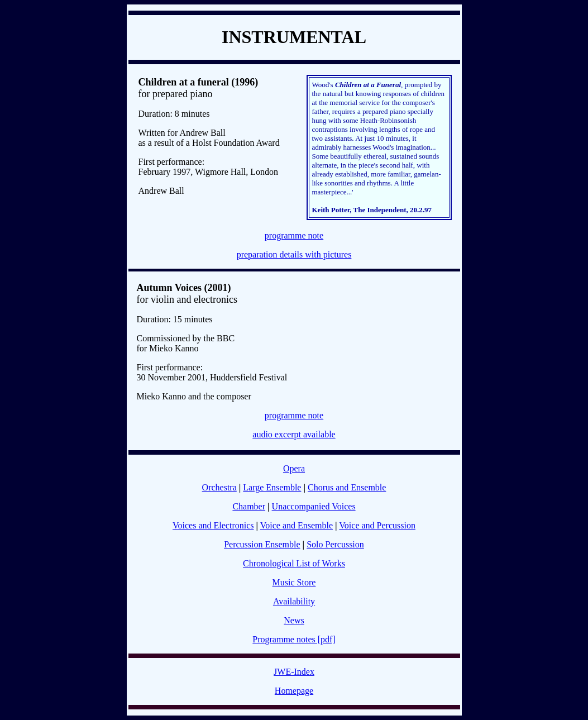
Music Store (294, 582)
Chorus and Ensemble (347, 487)
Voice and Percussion (377, 525)
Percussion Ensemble (262, 544)
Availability (294, 601)
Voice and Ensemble (297, 525)
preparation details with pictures (294, 254)
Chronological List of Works (294, 563)
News (294, 620)
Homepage (294, 691)
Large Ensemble (272, 487)
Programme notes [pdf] (294, 639)
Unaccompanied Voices (314, 506)
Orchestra (219, 487)
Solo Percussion (335, 544)
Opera (294, 468)
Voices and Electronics (213, 525)
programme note (294, 235)
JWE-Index (294, 672)
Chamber (249, 506)
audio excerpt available (294, 434)
